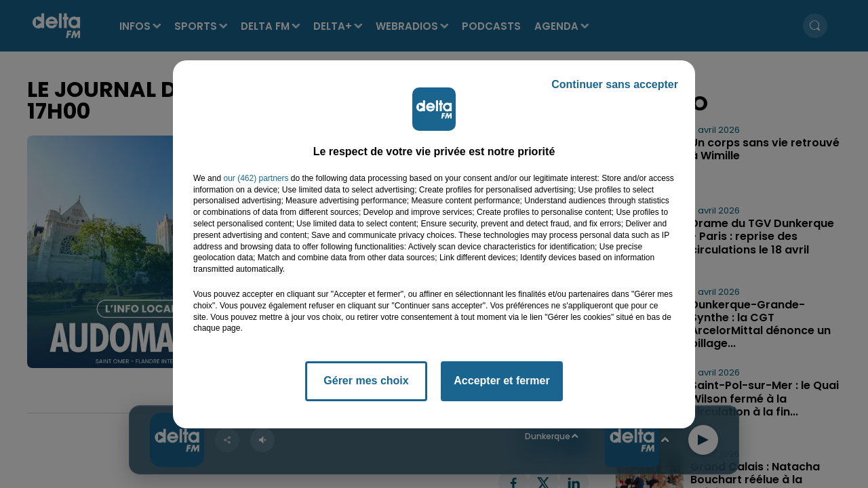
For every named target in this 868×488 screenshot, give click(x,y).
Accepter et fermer (501, 381)
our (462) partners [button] (256, 178)
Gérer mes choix (366, 381)
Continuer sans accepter (615, 84)
